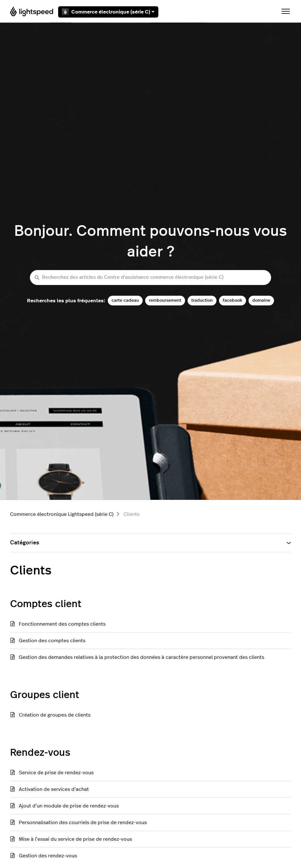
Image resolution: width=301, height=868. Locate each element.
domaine (261, 300)
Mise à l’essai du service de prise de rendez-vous (75, 839)
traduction (202, 300)
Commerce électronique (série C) (108, 12)
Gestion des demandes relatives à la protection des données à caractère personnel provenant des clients (142, 657)
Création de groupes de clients (55, 715)
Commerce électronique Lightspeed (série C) (62, 514)
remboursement (165, 300)
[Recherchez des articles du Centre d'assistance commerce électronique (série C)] (150, 278)
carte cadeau (125, 300)
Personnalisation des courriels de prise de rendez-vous (83, 823)
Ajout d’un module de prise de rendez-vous (69, 806)
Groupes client (45, 695)
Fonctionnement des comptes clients (62, 624)
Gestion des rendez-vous (48, 856)
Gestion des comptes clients (52, 641)
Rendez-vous (40, 753)
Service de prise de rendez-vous (56, 773)
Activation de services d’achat (54, 789)
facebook (233, 300)
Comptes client (46, 604)
